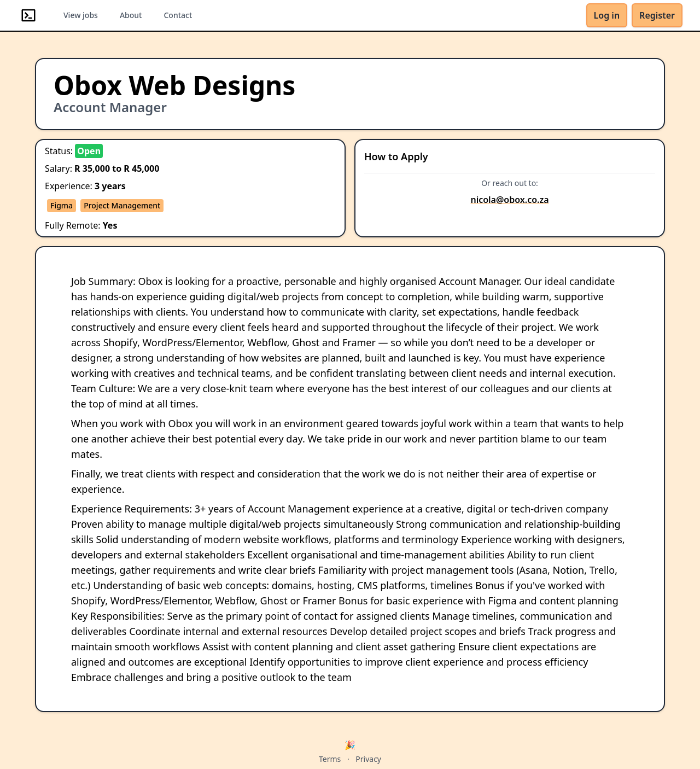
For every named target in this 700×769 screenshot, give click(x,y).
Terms (330, 759)
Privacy (368, 759)
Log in (607, 15)
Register (657, 15)
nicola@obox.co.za (509, 200)
